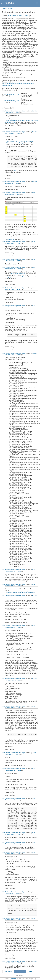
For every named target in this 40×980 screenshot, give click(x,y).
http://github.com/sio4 (18, 274)
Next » (31, 971)
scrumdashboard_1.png (12, 94)
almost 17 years (14, 113)
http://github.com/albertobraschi (17, 277)
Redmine (14, 979)
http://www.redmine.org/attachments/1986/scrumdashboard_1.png (20, 142)
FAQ (15, 170)
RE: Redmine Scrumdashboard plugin (14, 111)
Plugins (10, 9)
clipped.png (11, 239)
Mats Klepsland (13, 16)
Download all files (38, 93)
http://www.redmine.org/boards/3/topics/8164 (21, 592)
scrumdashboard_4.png (12, 101)
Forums (4, 9)
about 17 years (23, 16)
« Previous (8, 971)
